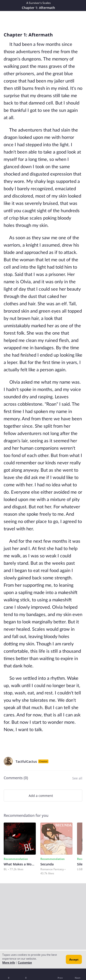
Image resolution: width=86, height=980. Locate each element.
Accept (74, 959)
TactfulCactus (26, 761)
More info (9, 962)
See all (77, 778)
